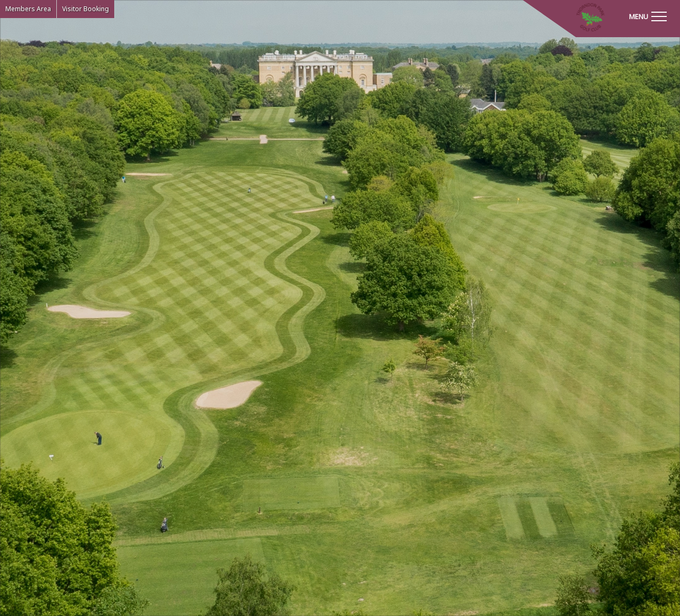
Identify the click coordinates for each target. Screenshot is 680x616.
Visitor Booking (86, 9)
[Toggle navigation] (648, 16)
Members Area (28, 9)
